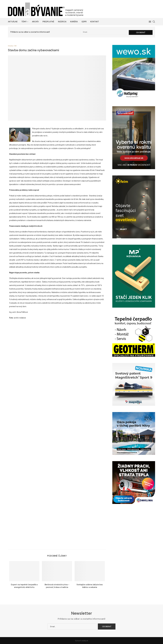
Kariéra (74, 22)
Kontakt (95, 22)
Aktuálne (13, 22)
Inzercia (62, 22)
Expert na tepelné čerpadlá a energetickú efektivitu (24, 585)
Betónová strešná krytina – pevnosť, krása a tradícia (57, 585)
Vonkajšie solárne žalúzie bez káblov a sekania (90, 585)
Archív (35, 22)
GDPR (84, 22)
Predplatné (48, 22)
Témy (24, 22)
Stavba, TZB (12, 45)
